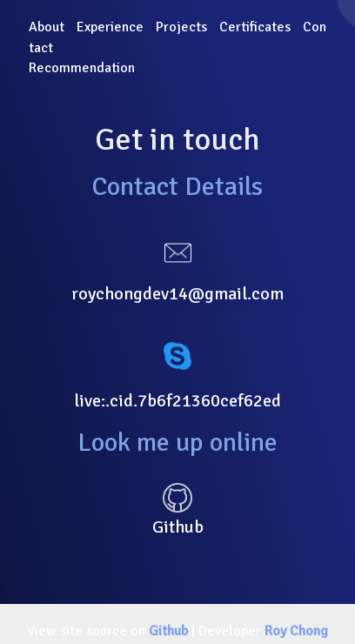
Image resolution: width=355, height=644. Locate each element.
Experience (110, 27)
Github (168, 631)
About (47, 27)
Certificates (255, 27)
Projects (181, 27)
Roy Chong (296, 631)
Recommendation (82, 68)
